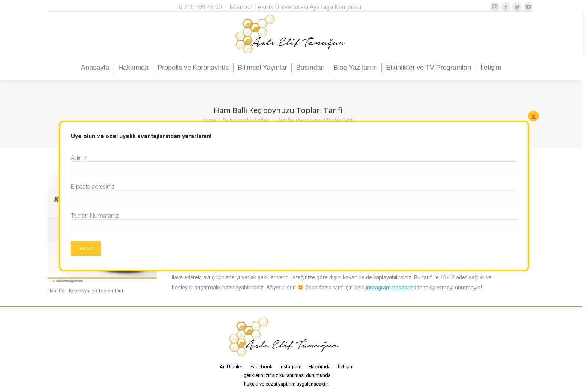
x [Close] (533, 116)
